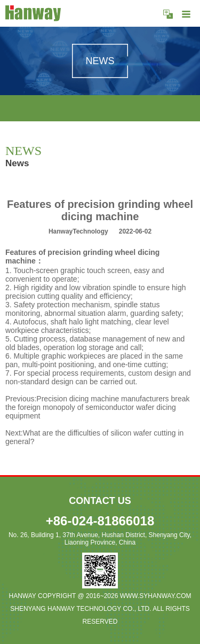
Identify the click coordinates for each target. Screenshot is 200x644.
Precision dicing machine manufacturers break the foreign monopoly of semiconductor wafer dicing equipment (98, 407)
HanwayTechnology (78, 231)
